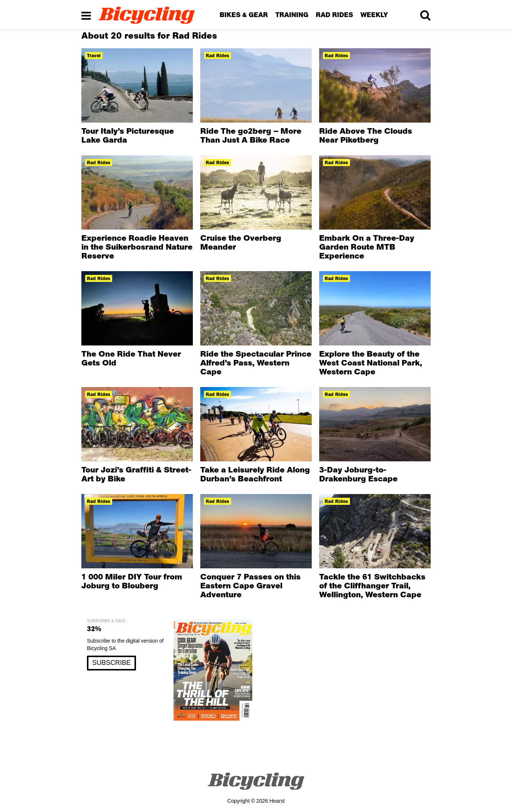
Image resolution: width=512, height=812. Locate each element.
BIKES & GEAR (244, 15)
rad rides (218, 56)
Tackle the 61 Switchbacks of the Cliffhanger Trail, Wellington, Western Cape (372, 585)
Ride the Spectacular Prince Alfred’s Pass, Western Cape (256, 363)
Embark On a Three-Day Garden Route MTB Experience (367, 247)
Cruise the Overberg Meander (241, 242)
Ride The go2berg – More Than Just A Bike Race (251, 135)
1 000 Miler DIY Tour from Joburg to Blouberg (132, 581)
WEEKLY (374, 15)
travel (94, 56)
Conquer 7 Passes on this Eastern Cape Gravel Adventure (250, 585)
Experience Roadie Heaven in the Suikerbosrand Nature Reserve (137, 247)
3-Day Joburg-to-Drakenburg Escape (358, 474)
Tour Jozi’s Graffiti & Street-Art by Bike (136, 474)
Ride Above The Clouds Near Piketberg (366, 135)
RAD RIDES (334, 15)
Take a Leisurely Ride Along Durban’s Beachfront (255, 474)
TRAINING (292, 15)
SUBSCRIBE (111, 663)
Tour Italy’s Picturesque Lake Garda (128, 135)
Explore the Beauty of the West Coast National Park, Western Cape (371, 363)
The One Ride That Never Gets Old (131, 358)
